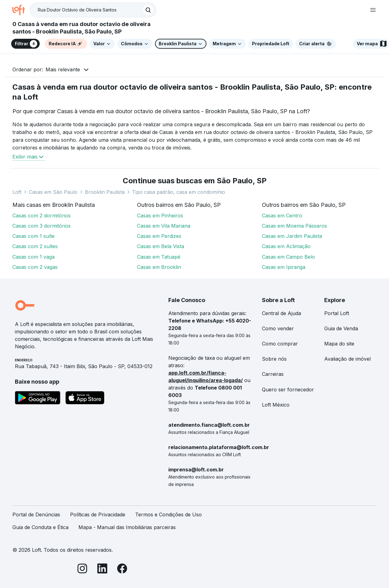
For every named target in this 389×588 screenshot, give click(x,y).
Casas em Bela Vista (161, 246)
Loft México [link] (276, 405)
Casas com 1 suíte (33, 236)
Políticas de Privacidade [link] (98, 514)
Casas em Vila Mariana (164, 226)
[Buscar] (148, 10)
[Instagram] (82, 570)
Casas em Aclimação (286, 246)
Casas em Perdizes (159, 236)
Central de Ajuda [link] (281, 313)
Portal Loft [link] (337, 313)
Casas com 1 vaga (33, 257)
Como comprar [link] (280, 344)
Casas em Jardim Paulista (292, 236)
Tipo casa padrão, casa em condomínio (179, 192)
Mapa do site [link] (339, 344)
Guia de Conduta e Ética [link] (40, 527)
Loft (17, 192)
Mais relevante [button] (63, 69)
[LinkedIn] (102, 570)
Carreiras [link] (273, 374)
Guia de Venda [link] (341, 328)
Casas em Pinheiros (160, 216)
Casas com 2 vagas (35, 267)
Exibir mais (29, 157)
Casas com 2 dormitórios (42, 216)
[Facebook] (122, 570)
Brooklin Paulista (105, 192)
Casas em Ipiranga (284, 267)
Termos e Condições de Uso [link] (168, 514)
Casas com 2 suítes (35, 246)
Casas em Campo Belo (288, 257)
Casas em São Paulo (53, 192)
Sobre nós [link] (274, 359)
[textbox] (93, 10)
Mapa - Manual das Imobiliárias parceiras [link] (127, 527)
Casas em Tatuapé (159, 257)
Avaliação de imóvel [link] (347, 359)
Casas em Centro (282, 216)
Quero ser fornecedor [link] (288, 390)
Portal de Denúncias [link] (36, 514)
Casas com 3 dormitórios (42, 226)
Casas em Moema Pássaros (294, 226)
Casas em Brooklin (159, 267)
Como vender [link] (278, 328)
